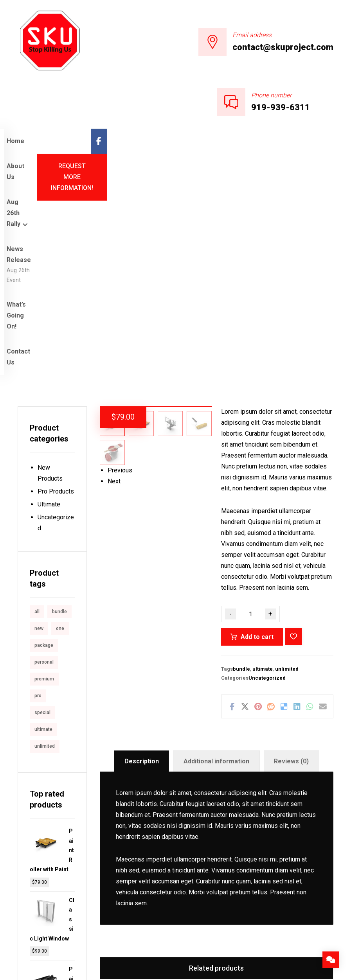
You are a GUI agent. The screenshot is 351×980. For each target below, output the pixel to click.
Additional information (216, 576)
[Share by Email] (323, 521)
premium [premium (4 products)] (44, 494)
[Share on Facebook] (232, 521)
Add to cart (257, 451)
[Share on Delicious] (284, 521)
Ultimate (49, 319)
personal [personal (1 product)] (44, 477)
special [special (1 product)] (42, 527)
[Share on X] (245, 521)
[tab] (141, 576)
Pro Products (56, 306)
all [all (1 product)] (37, 426)
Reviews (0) (291, 576)
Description (142, 576)
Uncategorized (267, 493)
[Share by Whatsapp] (310, 521)
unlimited (287, 484)
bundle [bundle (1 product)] (59, 426)
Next (114, 407)
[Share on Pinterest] (258, 521)
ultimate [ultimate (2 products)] (43, 544)
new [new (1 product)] (39, 443)
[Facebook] (326, 141)
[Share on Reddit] (271, 521)
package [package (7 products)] (44, 460)
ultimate (263, 484)
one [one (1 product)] (60, 443)
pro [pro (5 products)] (38, 510)
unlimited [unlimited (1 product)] (45, 561)
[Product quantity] (250, 429)
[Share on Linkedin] (297, 521)
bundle (241, 484)
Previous (120, 396)
